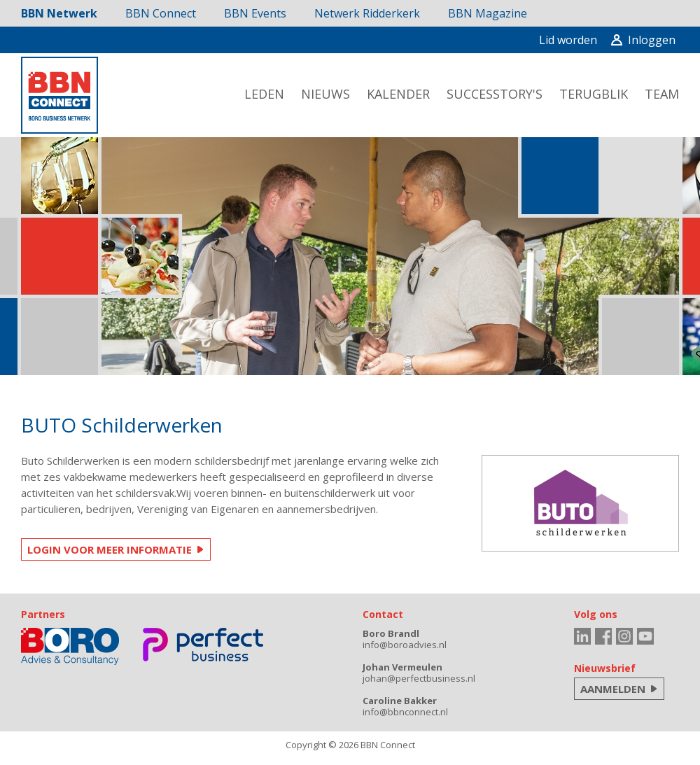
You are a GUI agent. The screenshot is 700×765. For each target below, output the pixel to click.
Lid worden (568, 40)
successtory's (495, 94)
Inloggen (643, 40)
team (662, 94)
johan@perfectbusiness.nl (419, 678)
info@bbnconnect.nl (405, 712)
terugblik (594, 94)
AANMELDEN (613, 689)
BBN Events (255, 13)
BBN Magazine (488, 13)
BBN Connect (161, 13)
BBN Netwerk (59, 13)
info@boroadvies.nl (405, 645)
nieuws (325, 94)
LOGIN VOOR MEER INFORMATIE (110, 549)
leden (264, 94)
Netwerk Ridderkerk (367, 13)
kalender (398, 94)
